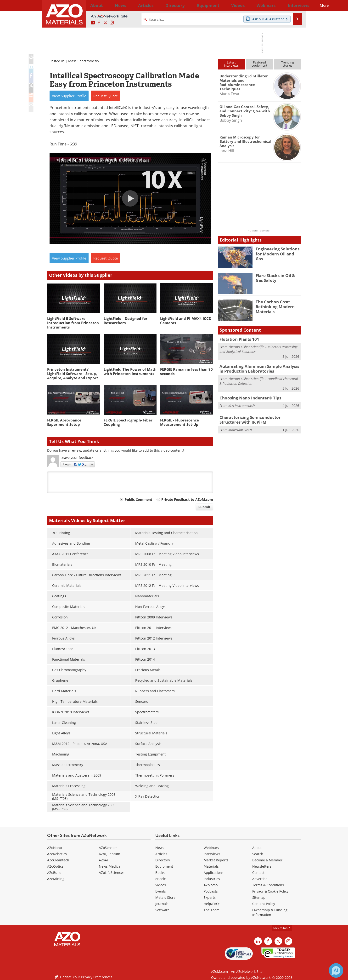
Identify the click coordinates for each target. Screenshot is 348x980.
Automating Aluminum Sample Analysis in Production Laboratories (258, 368)
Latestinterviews (231, 64)
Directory (161, 5)
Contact (258, 873)
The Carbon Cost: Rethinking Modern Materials (273, 306)
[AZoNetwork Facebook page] (99, 23)
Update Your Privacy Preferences (83, 974)
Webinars (211, 848)
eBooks (161, 879)
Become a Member (267, 860)
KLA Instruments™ (242, 403)
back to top (282, 928)
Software (162, 910)
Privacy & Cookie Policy (270, 891)
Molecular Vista (240, 427)
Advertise (260, 879)
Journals (162, 904)
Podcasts (211, 891)
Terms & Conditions (268, 885)
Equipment (164, 866)
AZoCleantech (58, 860)
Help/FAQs (212, 904)
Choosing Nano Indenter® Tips (247, 396)
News (160, 848)
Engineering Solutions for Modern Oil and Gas (278, 251)
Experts (210, 897)
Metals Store (165, 897)
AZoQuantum (109, 854)
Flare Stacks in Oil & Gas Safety (277, 277)
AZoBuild (54, 873)
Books (160, 873)
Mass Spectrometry (84, 61)
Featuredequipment (259, 64)
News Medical (110, 866)
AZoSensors (108, 848)
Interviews (212, 854)
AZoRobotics (57, 854)
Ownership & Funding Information (270, 912)
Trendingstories (288, 64)
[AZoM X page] (105, 23)
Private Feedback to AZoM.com (187, 499)
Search (258, 854)
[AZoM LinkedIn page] (93, 23)
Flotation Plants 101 (238, 339)
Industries (212, 879)
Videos (161, 885)
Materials (211, 866)
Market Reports (216, 860)
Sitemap (259, 897)
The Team (212, 910)
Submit (204, 507)
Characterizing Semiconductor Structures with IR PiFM (257, 418)
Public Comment (138, 499)
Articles (161, 854)
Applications (214, 873)
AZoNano (54, 848)
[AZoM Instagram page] (112, 23)
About (257, 848)
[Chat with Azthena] (336, 970)
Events (161, 891)
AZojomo (211, 885)
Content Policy (264, 904)
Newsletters (262, 866)
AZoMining (56, 879)
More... (295, 5)
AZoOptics (55, 866)
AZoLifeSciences (112, 873)
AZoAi (103, 860)
